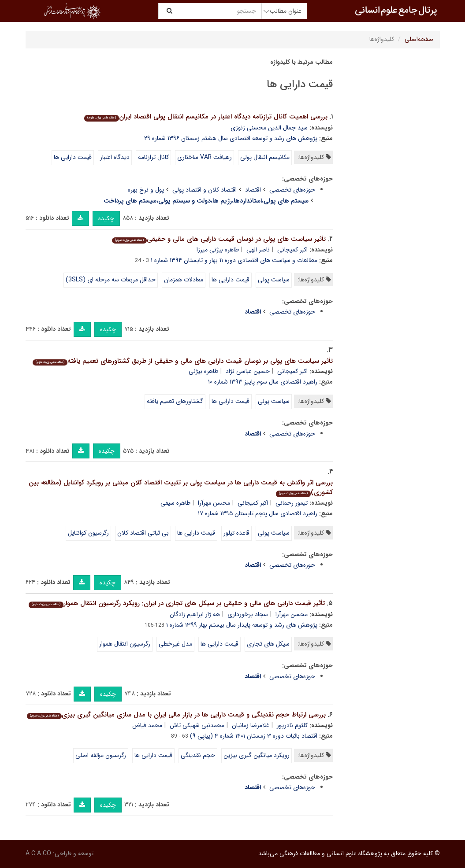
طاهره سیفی (175, 503)
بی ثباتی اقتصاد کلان (143, 533)
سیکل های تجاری (268, 644)
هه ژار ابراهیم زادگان (195, 614)
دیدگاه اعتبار (115, 157)
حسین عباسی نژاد (248, 371)
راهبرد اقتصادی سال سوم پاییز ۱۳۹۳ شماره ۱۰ (263, 382)
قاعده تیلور (236, 533)
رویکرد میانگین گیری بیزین (257, 755)
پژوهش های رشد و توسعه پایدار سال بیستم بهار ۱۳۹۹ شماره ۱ (242, 625)
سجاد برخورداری (248, 614)
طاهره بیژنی (203, 371)
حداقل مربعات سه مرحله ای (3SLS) (111, 280)
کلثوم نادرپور (292, 725)
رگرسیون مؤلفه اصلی (101, 755)
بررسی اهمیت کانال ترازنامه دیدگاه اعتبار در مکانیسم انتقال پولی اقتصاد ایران (206, 117)
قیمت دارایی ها (73, 157)
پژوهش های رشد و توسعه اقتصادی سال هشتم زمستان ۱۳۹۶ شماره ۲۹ (231, 138)
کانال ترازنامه (153, 157)
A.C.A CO (38, 853)
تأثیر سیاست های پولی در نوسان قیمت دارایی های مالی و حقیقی (219, 239)
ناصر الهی (258, 250)
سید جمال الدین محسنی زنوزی (269, 128)
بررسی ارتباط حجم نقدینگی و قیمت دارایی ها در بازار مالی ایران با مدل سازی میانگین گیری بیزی (176, 715)
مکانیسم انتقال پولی (265, 157)
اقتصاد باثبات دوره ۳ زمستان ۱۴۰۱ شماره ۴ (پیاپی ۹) (254, 736)
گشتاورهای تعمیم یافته (175, 401)
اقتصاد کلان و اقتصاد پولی (205, 190)
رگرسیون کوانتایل (88, 533)
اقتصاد (253, 190)
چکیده (106, 218)
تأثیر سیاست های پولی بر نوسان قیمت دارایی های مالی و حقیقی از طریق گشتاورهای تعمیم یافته (183, 361)
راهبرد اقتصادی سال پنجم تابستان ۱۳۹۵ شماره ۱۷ (258, 513)
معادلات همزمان (184, 280)
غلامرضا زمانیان (251, 725)
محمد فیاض (147, 725)
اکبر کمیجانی (292, 250)
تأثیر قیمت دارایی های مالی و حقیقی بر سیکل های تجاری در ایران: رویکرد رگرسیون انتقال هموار (177, 603)
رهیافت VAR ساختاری (205, 157)
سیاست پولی (274, 280)
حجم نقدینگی (198, 755)
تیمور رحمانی (292, 503)
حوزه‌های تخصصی (292, 190)
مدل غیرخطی (175, 644)
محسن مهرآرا (214, 503)
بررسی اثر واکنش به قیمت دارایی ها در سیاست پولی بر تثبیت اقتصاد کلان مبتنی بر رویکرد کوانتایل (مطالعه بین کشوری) (181, 488)
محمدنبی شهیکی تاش (197, 725)
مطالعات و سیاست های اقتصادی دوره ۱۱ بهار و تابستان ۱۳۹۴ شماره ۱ (234, 260)
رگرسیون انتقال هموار (125, 644)
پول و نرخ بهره (146, 190)
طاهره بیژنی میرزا (218, 250)
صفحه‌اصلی (419, 39)
